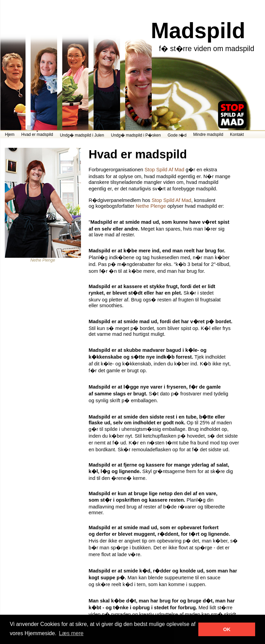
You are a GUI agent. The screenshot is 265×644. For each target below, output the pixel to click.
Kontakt (237, 135)
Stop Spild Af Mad (164, 170)
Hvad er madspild (37, 135)
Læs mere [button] (71, 633)
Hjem (10, 135)
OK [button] (227, 629)
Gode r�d (177, 135)
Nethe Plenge (151, 206)
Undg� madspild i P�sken (136, 135)
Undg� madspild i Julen (82, 135)
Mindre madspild (208, 135)
